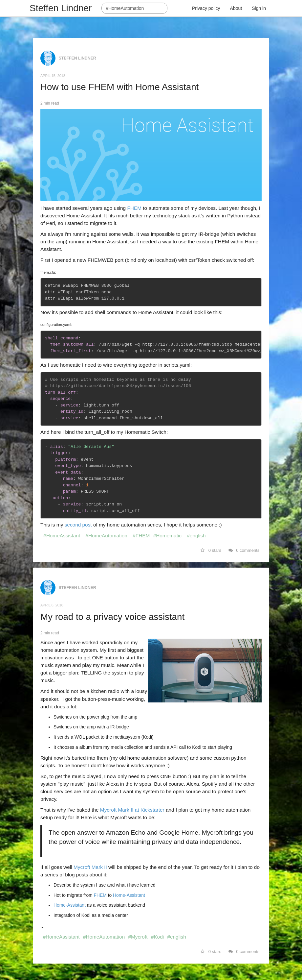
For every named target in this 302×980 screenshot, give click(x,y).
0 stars (211, 550)
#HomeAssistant (62, 536)
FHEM (134, 208)
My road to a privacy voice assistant (112, 617)
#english (196, 536)
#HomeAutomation (106, 536)
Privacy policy (206, 8)
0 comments (244, 550)
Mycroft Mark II (91, 867)
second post (79, 525)
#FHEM (141, 536)
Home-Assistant (129, 895)
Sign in (259, 8)
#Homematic (167, 536)
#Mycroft (138, 937)
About (236, 8)
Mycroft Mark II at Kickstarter (132, 810)
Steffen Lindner (61, 8)
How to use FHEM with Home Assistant (119, 87)
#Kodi (157, 937)
